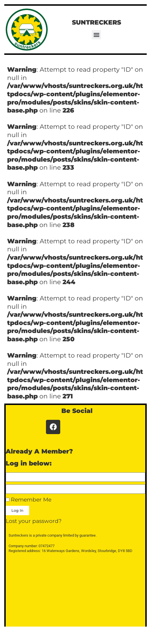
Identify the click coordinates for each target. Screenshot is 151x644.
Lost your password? (34, 521)
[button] (96, 35)
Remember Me (29, 500)
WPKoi (123, 637)
